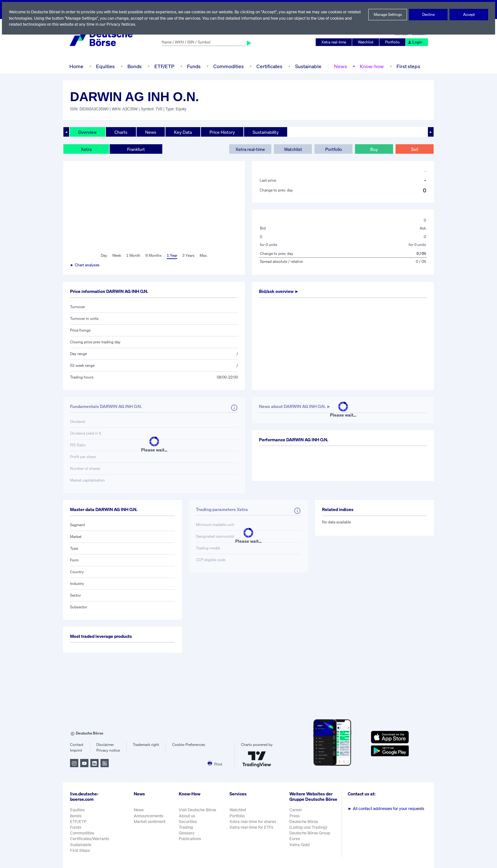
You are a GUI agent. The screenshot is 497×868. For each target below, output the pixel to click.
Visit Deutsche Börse (198, 810)
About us (187, 816)
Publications (190, 839)
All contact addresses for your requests (387, 809)
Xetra (86, 149)
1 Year (171, 256)
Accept (469, 15)
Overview (87, 132)
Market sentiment (150, 822)
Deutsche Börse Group (311, 836)
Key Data (184, 132)
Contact (77, 745)
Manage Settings (388, 15)
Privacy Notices (145, 24)
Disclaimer (105, 745)
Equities (105, 66)
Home (76, 66)
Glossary (187, 833)
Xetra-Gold (300, 848)
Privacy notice (108, 750)
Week (117, 256)
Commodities (228, 66)
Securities (188, 822)
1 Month (133, 256)
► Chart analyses (85, 265)
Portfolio (393, 42)
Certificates (269, 66)
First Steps (80, 850)
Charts (121, 132)
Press (295, 819)
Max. (204, 256)
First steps (407, 66)
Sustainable (307, 66)
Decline (428, 15)
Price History (223, 132)
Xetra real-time (335, 42)
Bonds (134, 66)
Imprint (76, 750)
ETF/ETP (164, 66)
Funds (194, 66)
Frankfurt (136, 149)
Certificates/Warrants (89, 839)
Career (296, 813)
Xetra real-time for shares (253, 822)
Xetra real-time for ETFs (252, 827)
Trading (186, 827)
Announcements (149, 816)
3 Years (188, 256)
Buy (374, 149)
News (339, 66)
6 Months (153, 256)
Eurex (295, 842)
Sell (414, 149)
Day (103, 256)
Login (415, 42)
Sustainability (266, 132)
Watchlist (367, 42)
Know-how (370, 66)
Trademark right (146, 745)
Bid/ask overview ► (280, 291)
